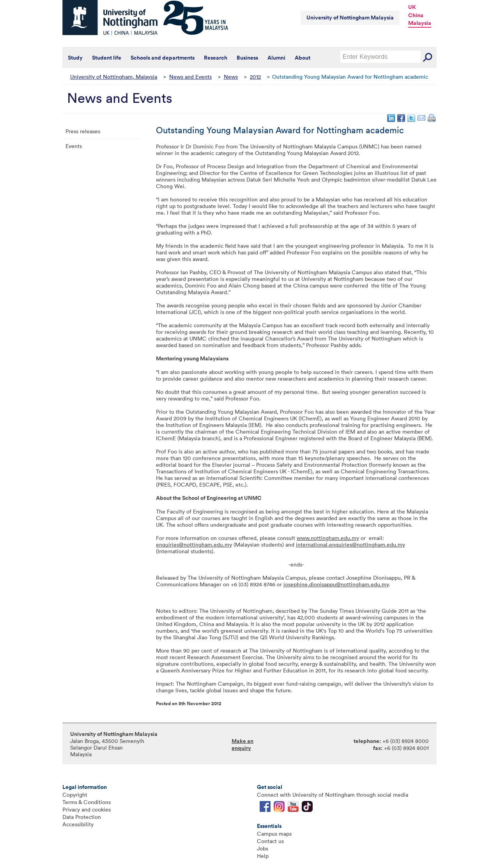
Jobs (263, 848)
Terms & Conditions (87, 802)
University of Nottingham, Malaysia (114, 77)
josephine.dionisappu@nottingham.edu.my (336, 584)
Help (263, 856)
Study (75, 58)
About (303, 58)
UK (412, 7)
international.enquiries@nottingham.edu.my (350, 544)
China (416, 15)
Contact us (270, 841)
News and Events (190, 77)
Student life (107, 58)
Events (74, 146)
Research (216, 58)
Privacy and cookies (87, 809)
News (231, 77)
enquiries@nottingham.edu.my (194, 544)
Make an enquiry (242, 745)
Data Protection (82, 817)
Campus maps (274, 834)
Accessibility (78, 824)
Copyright (75, 795)
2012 (255, 77)
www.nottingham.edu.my (328, 538)
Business (247, 58)
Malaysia (420, 23)
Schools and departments (163, 58)
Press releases (83, 131)
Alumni (276, 58)
